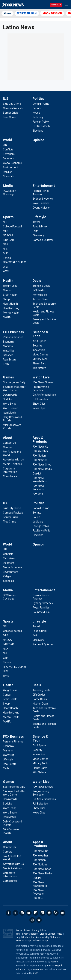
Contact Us (28, 937)
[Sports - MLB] (6, 231)
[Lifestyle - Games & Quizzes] (43, 240)
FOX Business (13, 332)
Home (7, 13)
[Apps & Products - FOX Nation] (39, 456)
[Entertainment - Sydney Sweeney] (43, 199)
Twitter (15, 913)
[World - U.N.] (5, 145)
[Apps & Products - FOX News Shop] (42, 465)
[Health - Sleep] (6, 299)
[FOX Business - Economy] (9, 342)
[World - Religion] (8, 172)
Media (8, 186)
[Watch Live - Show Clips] (39, 404)
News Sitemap (23, 941)
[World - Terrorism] (9, 154)
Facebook (9, 913)
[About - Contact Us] (9, 443)
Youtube (29, 913)
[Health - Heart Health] (10, 304)
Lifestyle (39, 217)
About (8, 438)
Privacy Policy (39, 930)
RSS (56, 913)
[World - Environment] (11, 167)
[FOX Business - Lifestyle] (8, 355)
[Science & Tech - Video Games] (40, 355)
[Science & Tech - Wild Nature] (39, 368)
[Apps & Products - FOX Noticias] (40, 460)
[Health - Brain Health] (10, 295)
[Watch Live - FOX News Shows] (43, 382)
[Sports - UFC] (5, 267)
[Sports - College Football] (12, 226)
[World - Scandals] (8, 176)
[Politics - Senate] (37, 108)
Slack (49, 913)
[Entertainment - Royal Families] (41, 203)
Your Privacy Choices (27, 934)
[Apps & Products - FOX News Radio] (42, 469)
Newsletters (63, 913)
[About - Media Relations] (12, 464)
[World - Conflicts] (8, 150)
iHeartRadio (39, 920)
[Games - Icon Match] (9, 413)
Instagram (22, 913)
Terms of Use (23, 930)
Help (18, 937)
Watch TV (56, 5)
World (8, 140)
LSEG (36, 973)
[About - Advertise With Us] (13, 460)
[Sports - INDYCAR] (8, 240)
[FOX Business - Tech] (6, 364)
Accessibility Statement (48, 937)
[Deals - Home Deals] (40, 295)
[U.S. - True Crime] (10, 117)
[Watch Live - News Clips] (39, 408)
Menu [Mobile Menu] (67, 5)
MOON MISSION (52, 13)
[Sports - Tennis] (7, 258)
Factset (55, 962)
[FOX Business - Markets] (8, 346)
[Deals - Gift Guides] (39, 290)
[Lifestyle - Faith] (35, 231)
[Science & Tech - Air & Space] (39, 341)
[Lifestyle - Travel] (36, 222)
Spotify (32, 920)
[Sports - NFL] (5, 222)
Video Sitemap (40, 941)
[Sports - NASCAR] (8, 235)
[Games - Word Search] (11, 408)
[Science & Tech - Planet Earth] (40, 363)
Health (8, 281)
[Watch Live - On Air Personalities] (44, 395)
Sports (8, 217)
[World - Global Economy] (12, 163)
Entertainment (44, 186)
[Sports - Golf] (5, 253)
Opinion (39, 140)
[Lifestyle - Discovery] (38, 235)
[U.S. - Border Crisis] (10, 113)
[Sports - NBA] (6, 244)
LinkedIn (42, 913)
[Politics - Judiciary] (38, 117)
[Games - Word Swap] (10, 404)
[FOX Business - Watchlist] (8, 351)
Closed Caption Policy (51, 934)
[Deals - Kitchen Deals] (41, 299)
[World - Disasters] (9, 158)
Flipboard (36, 913)
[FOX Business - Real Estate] (10, 360)
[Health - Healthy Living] (11, 308)
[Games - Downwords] (10, 395)
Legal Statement (35, 970)
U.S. (6, 99)
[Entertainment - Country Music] (41, 208)
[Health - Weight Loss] (10, 286)
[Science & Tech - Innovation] (39, 350)
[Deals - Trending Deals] (41, 286)
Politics (38, 99)
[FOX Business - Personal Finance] (13, 337)
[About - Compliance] (10, 476)
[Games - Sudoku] (7, 399)
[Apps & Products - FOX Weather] (40, 451)
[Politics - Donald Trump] (41, 104)
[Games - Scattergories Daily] (14, 382)
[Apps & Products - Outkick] (37, 474)
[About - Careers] (8, 447)
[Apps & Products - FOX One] (38, 494)
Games (8, 377)
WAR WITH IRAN (27, 13)
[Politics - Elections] (38, 131)
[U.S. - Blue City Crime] (12, 104)
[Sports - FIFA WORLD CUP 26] (15, 262)
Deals (37, 281)
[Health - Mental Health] (11, 313)
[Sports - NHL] (5, 249)
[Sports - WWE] (6, 271)
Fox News (13, 5)
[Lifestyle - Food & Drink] (40, 226)
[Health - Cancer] (7, 290)
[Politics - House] (36, 113)
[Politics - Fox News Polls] (41, 126)
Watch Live (41, 377)
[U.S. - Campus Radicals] (13, 108)
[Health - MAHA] (7, 317)
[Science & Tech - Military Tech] (40, 359)
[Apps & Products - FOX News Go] (40, 447)
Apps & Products (40, 440)
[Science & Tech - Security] (37, 346)
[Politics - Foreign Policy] (41, 122)
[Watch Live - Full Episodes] (40, 399)
